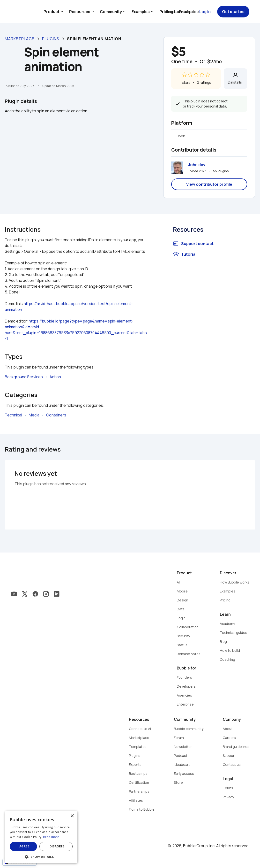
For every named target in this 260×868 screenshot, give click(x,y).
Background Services (24, 377)
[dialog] (41, 837)
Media (34, 415)
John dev (197, 165)
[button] (41, 856)
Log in (205, 12)
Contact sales (179, 12)
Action (55, 377)
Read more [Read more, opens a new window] (51, 837)
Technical (13, 415)
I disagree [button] (56, 846)
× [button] (72, 816)
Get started (233, 12)
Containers (56, 415)
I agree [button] (23, 846)
